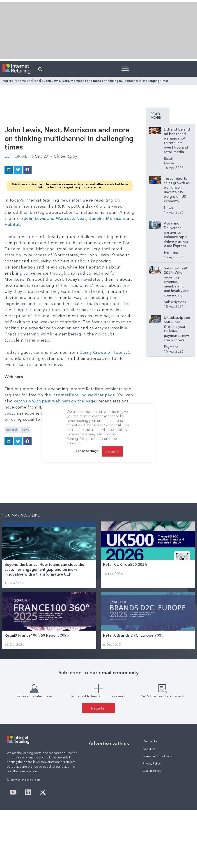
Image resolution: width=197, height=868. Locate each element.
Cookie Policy (152, 771)
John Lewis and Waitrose (49, 218)
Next (81, 218)
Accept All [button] (112, 458)
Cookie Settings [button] (87, 458)
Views (25, 430)
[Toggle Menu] (125, 69)
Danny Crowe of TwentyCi (106, 352)
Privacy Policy (152, 764)
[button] (40, 69)
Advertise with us (109, 743)
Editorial (35, 81)
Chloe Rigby (65, 156)
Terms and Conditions (157, 756)
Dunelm (96, 218)
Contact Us (150, 741)
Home (22, 81)
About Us (149, 749)
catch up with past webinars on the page (55, 401)
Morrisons (116, 218)
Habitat (12, 225)
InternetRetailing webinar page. (84, 395)
